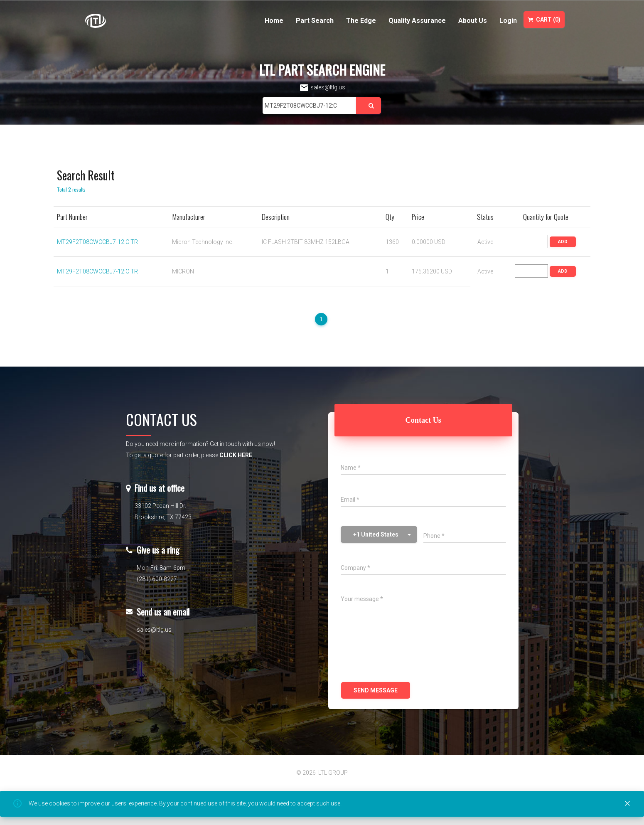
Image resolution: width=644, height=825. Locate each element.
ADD (563, 242)
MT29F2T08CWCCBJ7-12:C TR (97, 242)
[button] (379, 534)
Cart (544, 20)
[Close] (627, 804)
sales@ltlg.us (322, 87)
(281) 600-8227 (157, 579)
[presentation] (404, 662)
